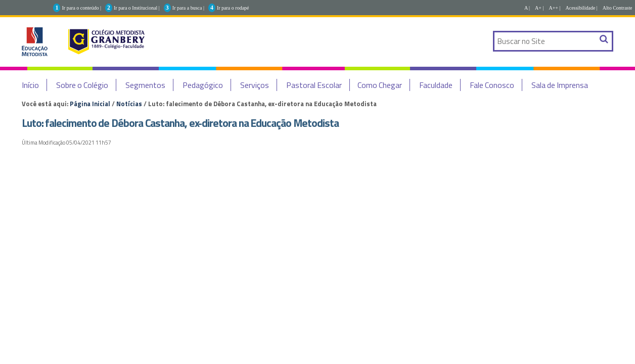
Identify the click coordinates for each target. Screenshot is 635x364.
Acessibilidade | (581, 8)
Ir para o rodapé (233, 8)
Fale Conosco (492, 85)
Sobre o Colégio (82, 85)
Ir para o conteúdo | (81, 8)
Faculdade (436, 85)
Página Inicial (90, 104)
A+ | (539, 8)
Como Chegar (380, 85)
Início (30, 85)
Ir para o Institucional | (137, 8)
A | (527, 8)
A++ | (554, 8)
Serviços (255, 85)
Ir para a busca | (188, 8)
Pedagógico (203, 85)
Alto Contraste (618, 8)
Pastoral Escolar (314, 85)
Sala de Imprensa (560, 85)
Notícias (129, 104)
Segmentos (145, 85)
